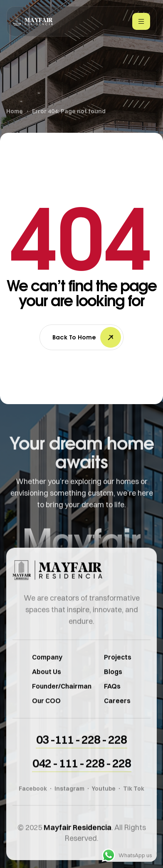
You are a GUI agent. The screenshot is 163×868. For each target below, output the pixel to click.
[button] (81, 749)
